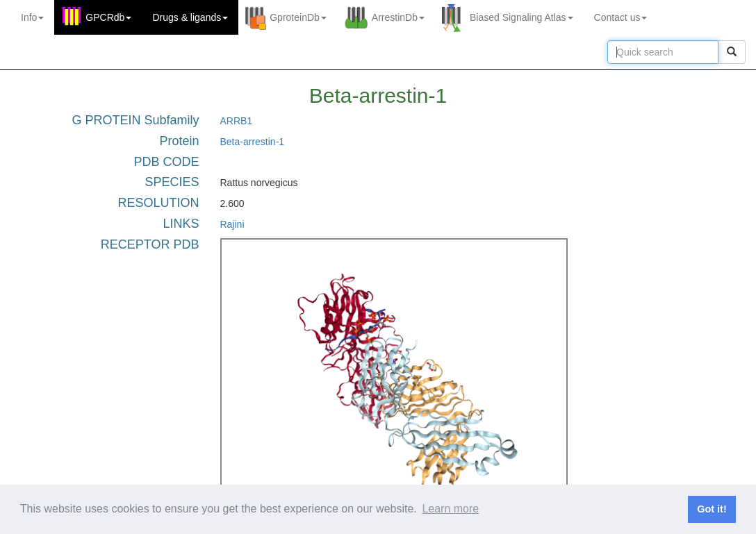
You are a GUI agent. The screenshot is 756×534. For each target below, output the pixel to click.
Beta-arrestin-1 (253, 142)
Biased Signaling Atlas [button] (521, 17)
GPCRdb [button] (108, 17)
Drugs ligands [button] (190, 17)
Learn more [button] (450, 509)
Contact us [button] (621, 17)
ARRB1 (237, 121)
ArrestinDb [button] (398, 17)
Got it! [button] (712, 509)
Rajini (232, 224)
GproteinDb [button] (298, 17)
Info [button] (32, 17)
